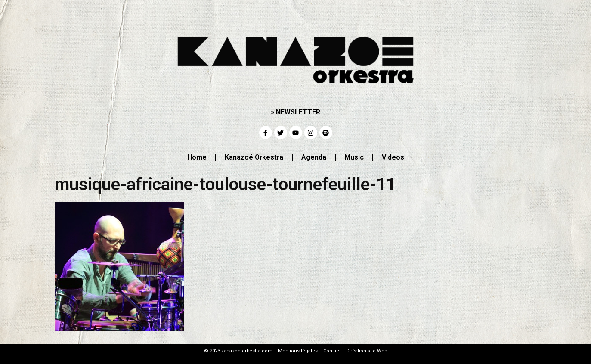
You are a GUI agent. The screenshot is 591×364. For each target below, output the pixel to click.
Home (197, 157)
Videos (393, 157)
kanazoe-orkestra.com (247, 351)
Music (354, 157)
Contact (332, 351)
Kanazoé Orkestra (254, 157)
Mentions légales (298, 351)
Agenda (314, 157)
